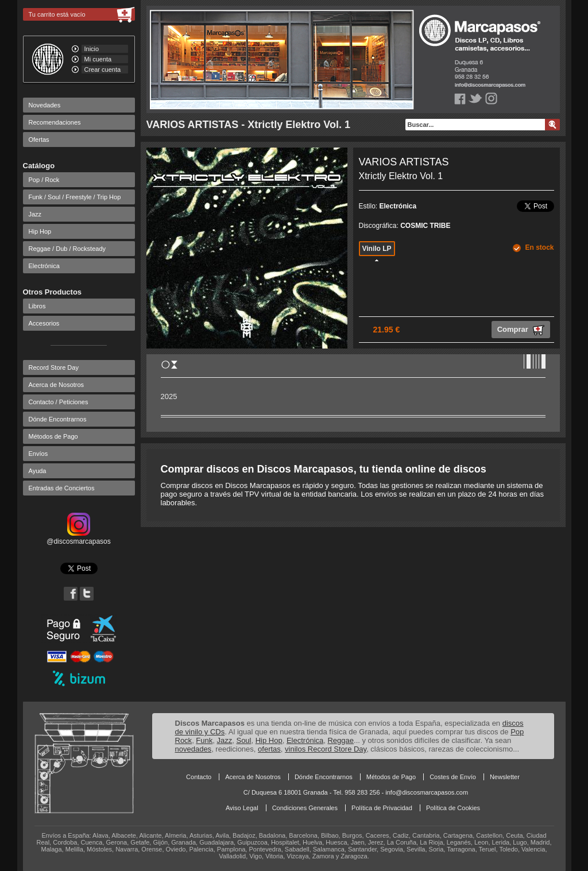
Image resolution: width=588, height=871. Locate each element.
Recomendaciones (55, 122)
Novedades (45, 105)
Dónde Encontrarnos (58, 419)
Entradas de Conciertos (62, 488)
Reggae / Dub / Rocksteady (67, 249)
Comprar (521, 330)
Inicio (92, 49)
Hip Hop (40, 231)
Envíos (38, 454)
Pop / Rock (44, 180)
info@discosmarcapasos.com (427, 792)
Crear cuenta (103, 69)
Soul (243, 740)
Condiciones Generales (305, 808)
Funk (204, 740)
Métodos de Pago (53, 436)
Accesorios (44, 323)
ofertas (269, 749)
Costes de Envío (453, 777)
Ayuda (38, 471)
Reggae (341, 740)
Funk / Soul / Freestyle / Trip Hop (75, 197)
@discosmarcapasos (79, 537)
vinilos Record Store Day (326, 749)
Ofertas (39, 140)
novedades (194, 749)
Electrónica (44, 266)
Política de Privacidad (382, 808)
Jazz (35, 214)
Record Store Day (54, 367)
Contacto (199, 777)
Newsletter (505, 777)
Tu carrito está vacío (57, 14)
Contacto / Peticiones (59, 402)
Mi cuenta (98, 59)
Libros (37, 306)
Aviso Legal (242, 808)
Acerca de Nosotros (57, 385)
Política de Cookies (453, 808)
